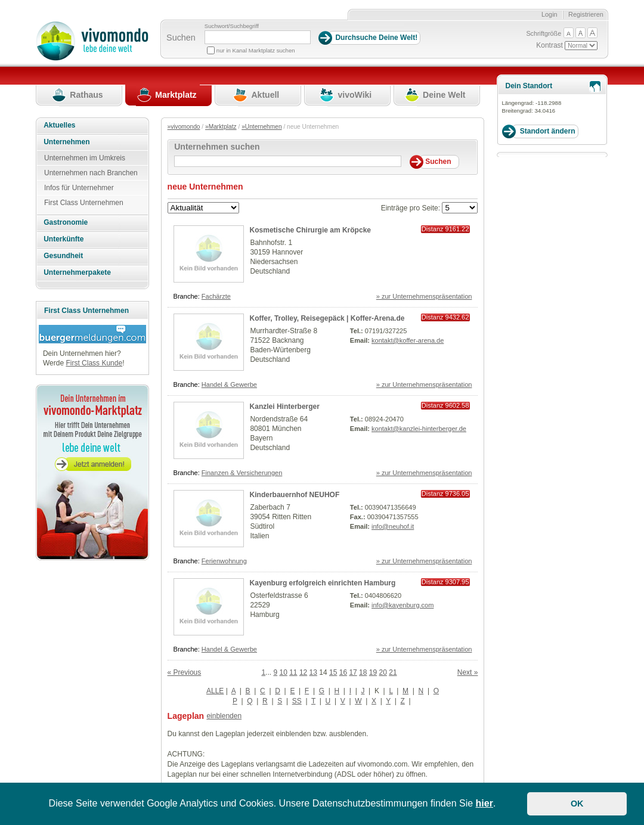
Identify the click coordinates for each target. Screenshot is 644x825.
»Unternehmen (261, 127)
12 (303, 672)
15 (333, 672)
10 (283, 672)
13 (313, 672)
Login (549, 14)
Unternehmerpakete (77, 272)
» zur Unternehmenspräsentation (424, 296)
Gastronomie (66, 222)
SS (297, 701)
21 (393, 672)
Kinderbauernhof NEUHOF (295, 495)
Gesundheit (63, 256)
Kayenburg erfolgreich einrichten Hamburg (323, 583)
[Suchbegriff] (258, 37)
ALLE (215, 691)
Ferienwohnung (224, 561)
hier (484, 803)
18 (363, 672)
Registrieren (586, 14)
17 (353, 672)
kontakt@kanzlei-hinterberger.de (419, 429)
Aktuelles (59, 125)
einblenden (224, 716)
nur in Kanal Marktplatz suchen (256, 50)
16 (343, 672)
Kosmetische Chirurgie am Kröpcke (310, 230)
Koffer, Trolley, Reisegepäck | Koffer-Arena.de (327, 318)
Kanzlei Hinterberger (285, 407)
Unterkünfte (64, 239)
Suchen (181, 38)
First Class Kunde (94, 363)
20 (383, 672)
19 (373, 672)
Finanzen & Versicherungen (242, 473)
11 (293, 672)
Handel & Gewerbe (229, 384)
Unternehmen (66, 142)
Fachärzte (216, 296)
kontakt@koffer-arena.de (408, 340)
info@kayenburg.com (402, 605)
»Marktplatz (221, 127)
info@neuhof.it (393, 526)
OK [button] (577, 804)
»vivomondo (184, 127)
